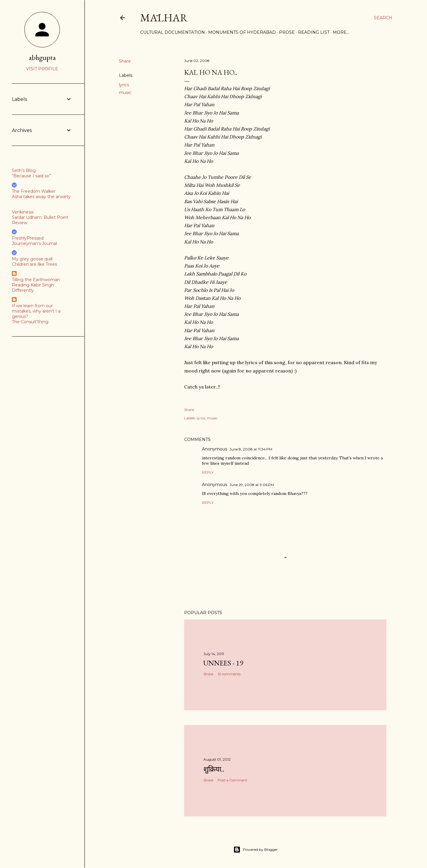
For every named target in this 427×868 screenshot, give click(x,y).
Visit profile (42, 69)
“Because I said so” (31, 176)
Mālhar (164, 18)
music (125, 93)
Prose (287, 32)
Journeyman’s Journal (34, 243)
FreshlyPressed (28, 238)
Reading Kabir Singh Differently (33, 288)
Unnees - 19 (223, 663)
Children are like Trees (34, 264)
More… (341, 32)
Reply (208, 472)
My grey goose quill (32, 259)
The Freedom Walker (34, 191)
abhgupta (42, 57)
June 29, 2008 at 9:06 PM (252, 485)
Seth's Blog (24, 171)
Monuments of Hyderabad (242, 32)
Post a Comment (232, 780)
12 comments (229, 674)
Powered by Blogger (256, 850)
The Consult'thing (30, 322)
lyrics (124, 85)
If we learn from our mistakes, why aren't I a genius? (36, 311)
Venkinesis (23, 212)
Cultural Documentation (173, 32)
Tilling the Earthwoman (36, 280)
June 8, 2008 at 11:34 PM (251, 449)
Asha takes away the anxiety (41, 197)
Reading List (314, 32)
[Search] (383, 18)
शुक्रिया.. (214, 769)
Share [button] (125, 61)
